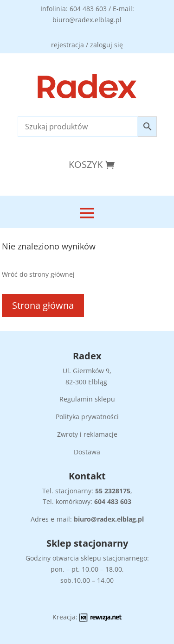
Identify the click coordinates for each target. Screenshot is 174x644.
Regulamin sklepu (87, 399)
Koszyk (86, 164)
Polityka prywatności (87, 417)
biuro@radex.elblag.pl (109, 519)
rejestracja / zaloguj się (87, 45)
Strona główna (43, 305)
